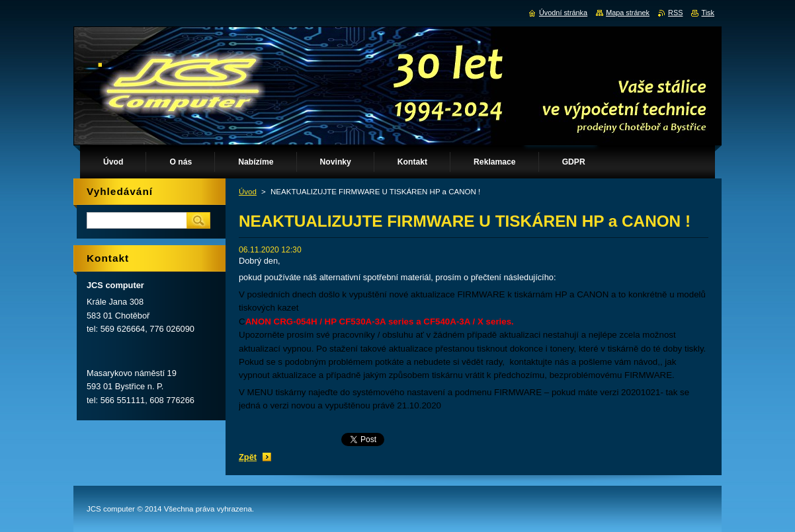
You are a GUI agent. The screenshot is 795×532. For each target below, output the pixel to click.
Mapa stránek (628, 13)
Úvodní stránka (563, 13)
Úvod (248, 192)
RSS (675, 13)
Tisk (708, 13)
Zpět (248, 457)
